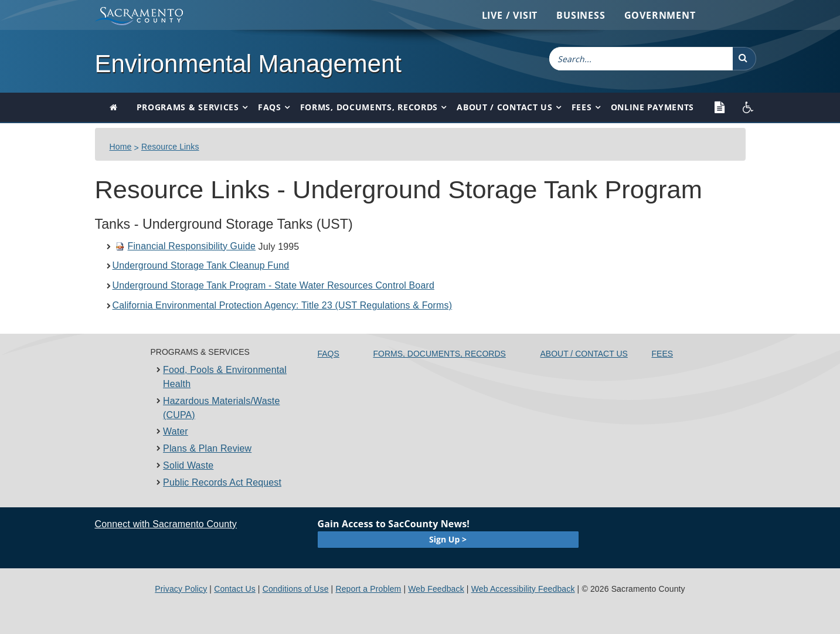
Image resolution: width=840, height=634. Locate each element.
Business (581, 15)
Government (660, 15)
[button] (744, 59)
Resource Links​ (170, 147)
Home (121, 147)
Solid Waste (188, 465)
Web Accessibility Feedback (523, 589)
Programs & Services (188, 107)
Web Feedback (436, 589)
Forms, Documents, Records (369, 107)
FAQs (270, 107)
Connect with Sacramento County (166, 524)
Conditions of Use (296, 589)
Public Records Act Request (222, 482)
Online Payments (653, 107)
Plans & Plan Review (207, 448)
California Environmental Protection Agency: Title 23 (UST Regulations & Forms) (283, 305)
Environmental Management (248, 64)
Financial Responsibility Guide (186, 246)
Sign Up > (448, 539)
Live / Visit (510, 15)
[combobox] (641, 59)
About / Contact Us (505, 107)
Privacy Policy (181, 589)
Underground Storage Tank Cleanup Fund (201, 265)
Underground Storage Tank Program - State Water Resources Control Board (273, 285)
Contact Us (235, 589)
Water (176, 431)
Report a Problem (368, 589)
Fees (582, 107)
